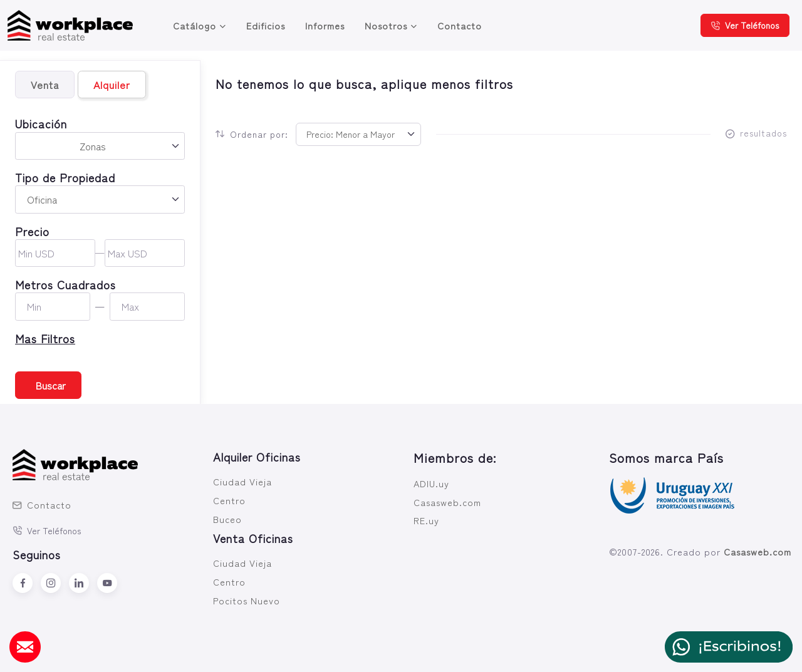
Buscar (51, 385)
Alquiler (112, 85)
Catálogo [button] (195, 25)
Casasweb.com (447, 502)
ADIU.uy (431, 483)
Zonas (93, 146)
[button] (100, 339)
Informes (325, 25)
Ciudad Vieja (242, 481)
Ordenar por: (252, 134)
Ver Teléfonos (745, 25)
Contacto (460, 25)
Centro (229, 500)
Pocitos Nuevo (247, 600)
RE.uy (426, 520)
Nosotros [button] (386, 25)
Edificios (266, 25)
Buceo (227, 519)
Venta (45, 85)
